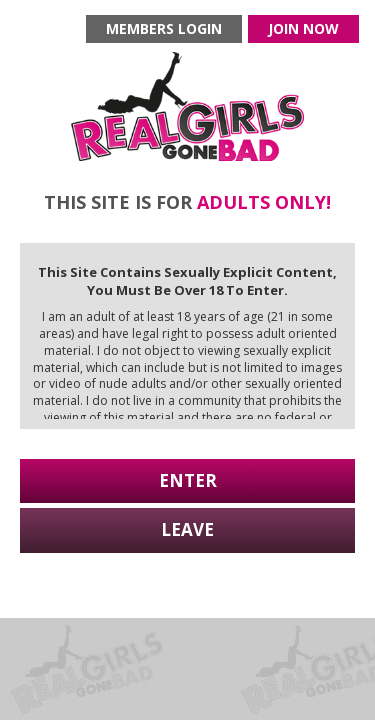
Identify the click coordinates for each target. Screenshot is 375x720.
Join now (303, 28)
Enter (188, 480)
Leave (187, 529)
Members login (164, 28)
